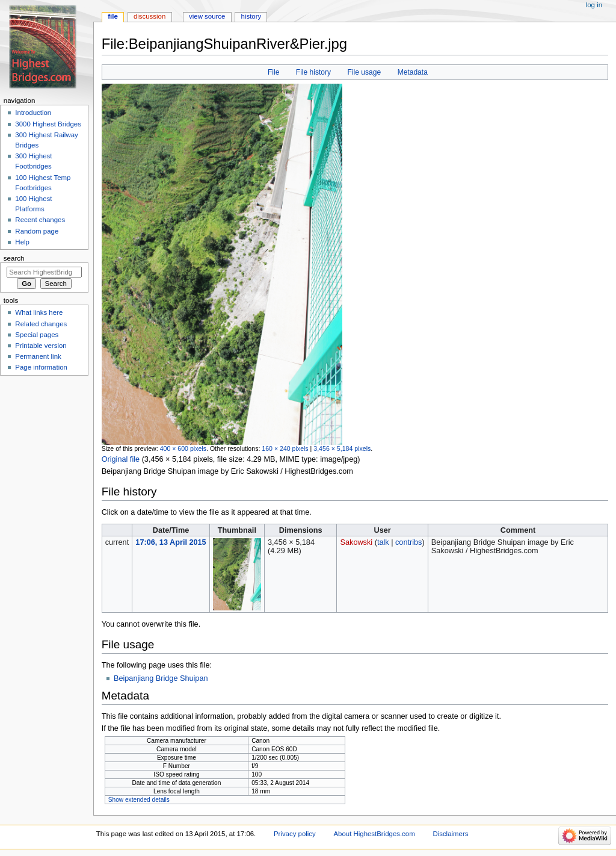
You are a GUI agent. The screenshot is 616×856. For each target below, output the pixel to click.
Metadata (413, 72)
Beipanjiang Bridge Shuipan (161, 678)
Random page (37, 231)
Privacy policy (295, 834)
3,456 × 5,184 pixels (342, 448)
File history (313, 72)
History (251, 16)
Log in (594, 5)
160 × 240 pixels (285, 448)
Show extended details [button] (139, 800)
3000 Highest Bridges (48, 124)
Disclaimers (450, 834)
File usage (365, 72)
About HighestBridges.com (374, 834)
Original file (121, 459)
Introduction (33, 113)
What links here (39, 312)
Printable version (41, 346)
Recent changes (40, 220)
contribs (408, 542)
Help (22, 242)
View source (207, 16)
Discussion (149, 16)
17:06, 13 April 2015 (171, 542)
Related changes (41, 324)
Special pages (37, 335)
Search (14, 258)
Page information (41, 367)
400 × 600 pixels (183, 448)
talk (383, 542)
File (273, 72)
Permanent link (38, 356)
